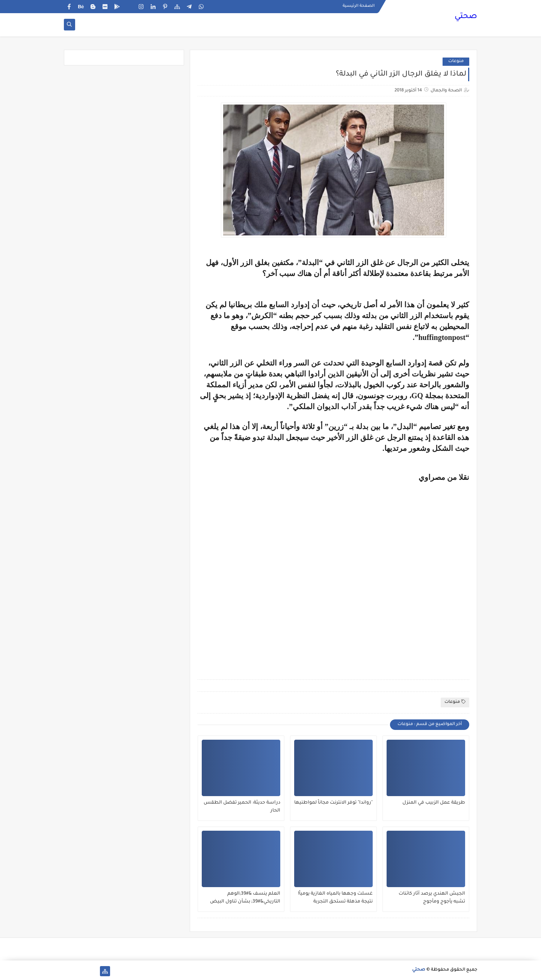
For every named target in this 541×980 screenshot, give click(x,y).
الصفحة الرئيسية (359, 6)
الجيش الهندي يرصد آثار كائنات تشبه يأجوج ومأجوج (432, 898)
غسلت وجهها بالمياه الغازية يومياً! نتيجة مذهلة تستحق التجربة (335, 898)
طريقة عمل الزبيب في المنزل (434, 803)
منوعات (456, 61)
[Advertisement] (333, 575)
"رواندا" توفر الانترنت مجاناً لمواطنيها (333, 803)
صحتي (466, 17)
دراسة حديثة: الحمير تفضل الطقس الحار (242, 807)
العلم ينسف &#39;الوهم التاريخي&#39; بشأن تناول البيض (245, 898)
